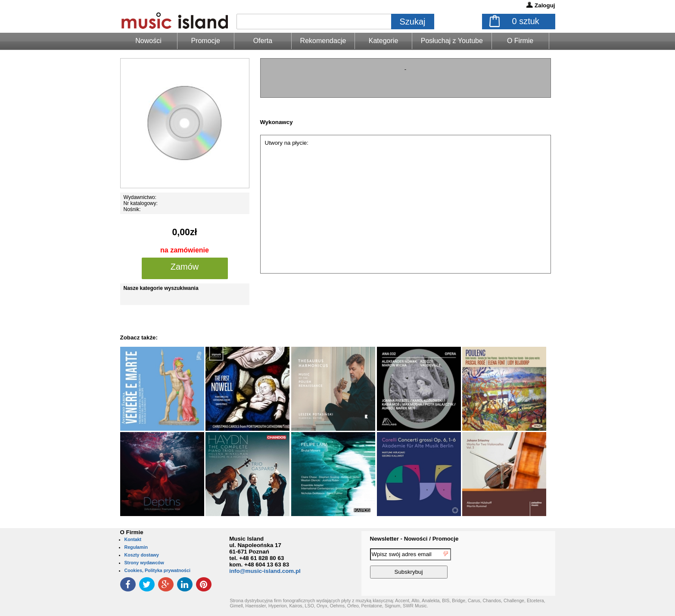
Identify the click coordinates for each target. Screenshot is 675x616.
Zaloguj (545, 5)
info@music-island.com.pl (265, 571)
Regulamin (136, 547)
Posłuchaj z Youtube (452, 41)
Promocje (205, 41)
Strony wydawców (144, 563)
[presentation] (520, 565)
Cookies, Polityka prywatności (157, 570)
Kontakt (133, 539)
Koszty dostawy (142, 555)
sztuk (526, 21)
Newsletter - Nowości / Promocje (414, 539)
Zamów (185, 267)
